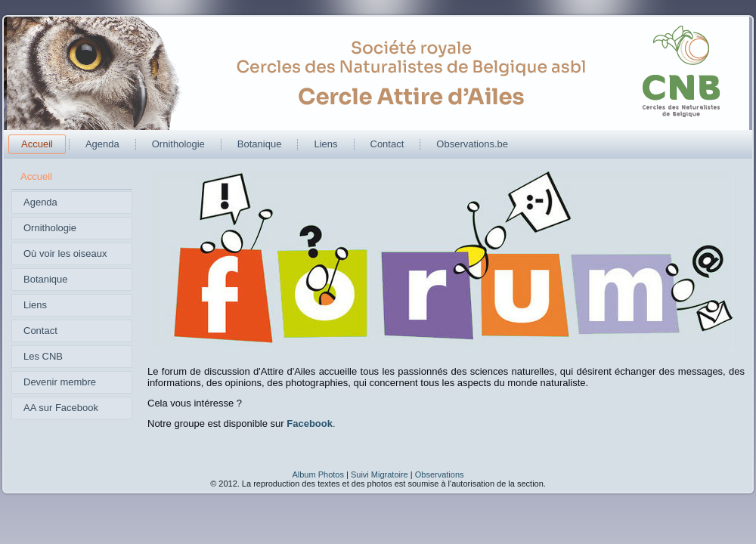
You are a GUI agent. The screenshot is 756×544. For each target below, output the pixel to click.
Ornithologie (178, 144)
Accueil (37, 144)
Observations (440, 474)
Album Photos (318, 474)
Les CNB (43, 356)
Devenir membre (60, 382)
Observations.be (472, 144)
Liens (325, 144)
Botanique (260, 144)
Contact (387, 144)
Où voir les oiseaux (65, 253)
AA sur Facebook (61, 408)
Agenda (102, 144)
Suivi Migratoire (380, 474)
